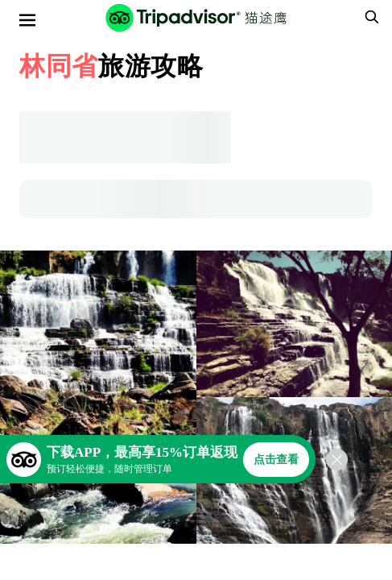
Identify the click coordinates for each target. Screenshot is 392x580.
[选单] (27, 20)
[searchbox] (369, 17)
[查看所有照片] (98, 397)
